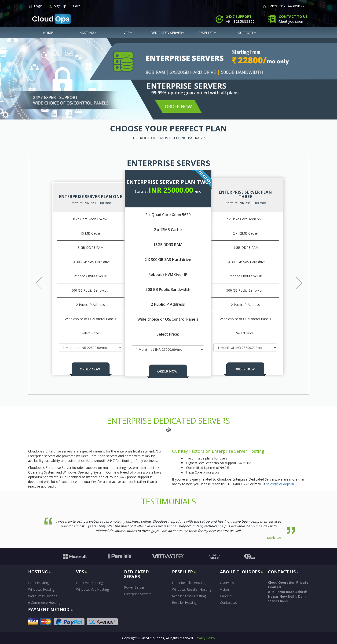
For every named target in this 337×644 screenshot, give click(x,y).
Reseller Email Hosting (189, 596)
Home (48, 33)
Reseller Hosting (184, 602)
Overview (227, 583)
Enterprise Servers (138, 594)
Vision (224, 589)
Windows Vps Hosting (92, 589)
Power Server (134, 587)
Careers (226, 596)
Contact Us (228, 602)
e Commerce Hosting (44, 602)
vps (128, 33)
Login (38, 6)
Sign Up (60, 6)
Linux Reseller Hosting (189, 583)
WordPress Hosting (43, 596)
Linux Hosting (38, 583)
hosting (88, 33)
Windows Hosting (41, 589)
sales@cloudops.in (280, 484)
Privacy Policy (205, 638)
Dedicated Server (167, 33)
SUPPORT (247, 33)
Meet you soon (293, 19)
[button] (35, 277)
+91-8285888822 (240, 19)
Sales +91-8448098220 (288, 6)
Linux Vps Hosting (90, 583)
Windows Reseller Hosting (192, 589)
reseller (207, 33)
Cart (76, 6)
